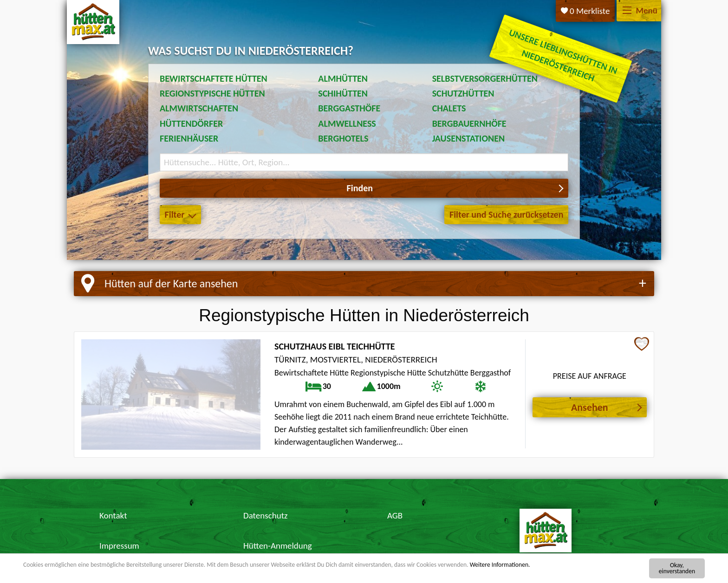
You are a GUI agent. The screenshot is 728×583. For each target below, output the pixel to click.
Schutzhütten (463, 93)
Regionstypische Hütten (212, 93)
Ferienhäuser (189, 138)
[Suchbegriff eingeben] (364, 162)
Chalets (449, 108)
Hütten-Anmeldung (278, 546)
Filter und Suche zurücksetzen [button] (506, 214)
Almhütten (343, 78)
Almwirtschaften (199, 108)
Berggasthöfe (349, 108)
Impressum (119, 546)
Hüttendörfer (191, 123)
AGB (395, 515)
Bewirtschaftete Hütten (214, 78)
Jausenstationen (468, 138)
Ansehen (590, 407)
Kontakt (113, 515)
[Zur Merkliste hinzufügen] (642, 345)
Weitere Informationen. (500, 565)
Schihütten (343, 93)
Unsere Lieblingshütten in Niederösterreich (563, 55)
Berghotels (343, 138)
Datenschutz (266, 515)
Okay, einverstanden (677, 568)
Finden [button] (360, 188)
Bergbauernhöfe (469, 123)
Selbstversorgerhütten (485, 78)
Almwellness (347, 123)
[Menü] (627, 11)
